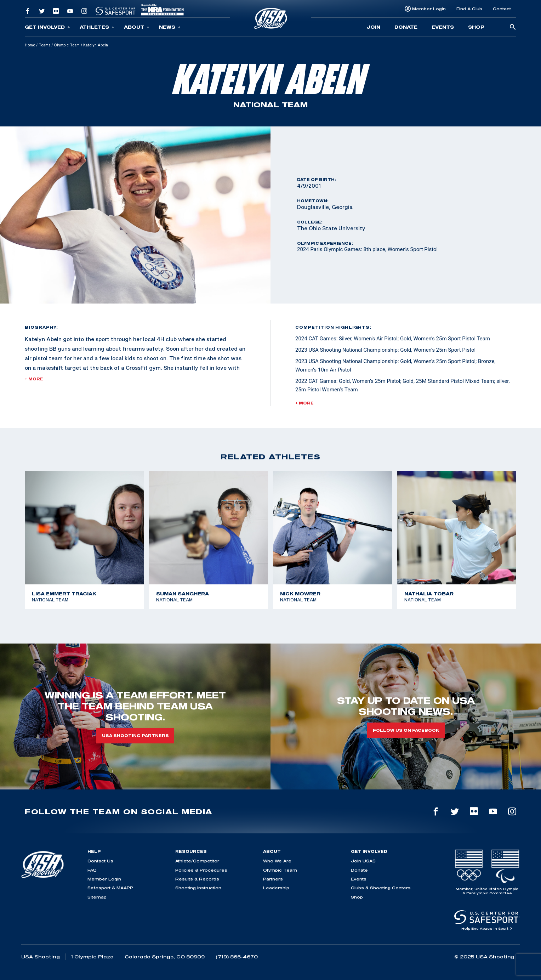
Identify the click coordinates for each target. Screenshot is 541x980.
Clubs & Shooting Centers (381, 888)
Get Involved (47, 27)
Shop (476, 27)
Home (30, 45)
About (137, 27)
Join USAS (363, 861)
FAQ (92, 870)
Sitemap (97, 897)
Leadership (276, 888)
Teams (44, 45)
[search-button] (513, 27)
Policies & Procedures (201, 870)
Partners (273, 879)
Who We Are (277, 861)
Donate (406, 27)
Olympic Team (67, 45)
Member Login (429, 9)
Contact (502, 9)
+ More (34, 379)
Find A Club (469, 9)
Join (373, 27)
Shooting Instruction (198, 888)
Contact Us (100, 861)
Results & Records (197, 879)
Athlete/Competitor (197, 861)
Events (443, 27)
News (170, 27)
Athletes (97, 27)
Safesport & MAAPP (110, 888)
